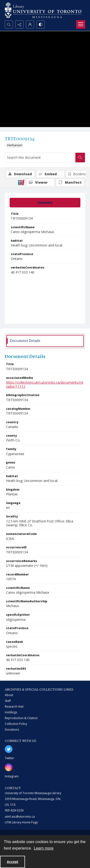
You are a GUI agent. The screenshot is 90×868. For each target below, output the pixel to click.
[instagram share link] (9, 767)
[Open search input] (9, 24)
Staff (8, 701)
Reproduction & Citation (21, 718)
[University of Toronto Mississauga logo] (43, 10)
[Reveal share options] (19, 24)
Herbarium (15, 145)
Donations (12, 730)
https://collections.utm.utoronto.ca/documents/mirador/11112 (45, 384)
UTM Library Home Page (21, 822)
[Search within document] (80, 158)
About (9, 695)
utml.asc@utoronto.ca (20, 817)
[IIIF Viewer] (40, 182)
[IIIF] (21, 182)
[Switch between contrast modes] (41, 24)
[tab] (45, 203)
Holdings (11, 712)
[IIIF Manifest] (70, 182)
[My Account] (30, 24)
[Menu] (81, 24)
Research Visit (14, 707)
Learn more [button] (44, 848)
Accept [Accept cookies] (12, 862)
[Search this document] (40, 158)
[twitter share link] (9, 749)
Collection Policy (16, 724)
